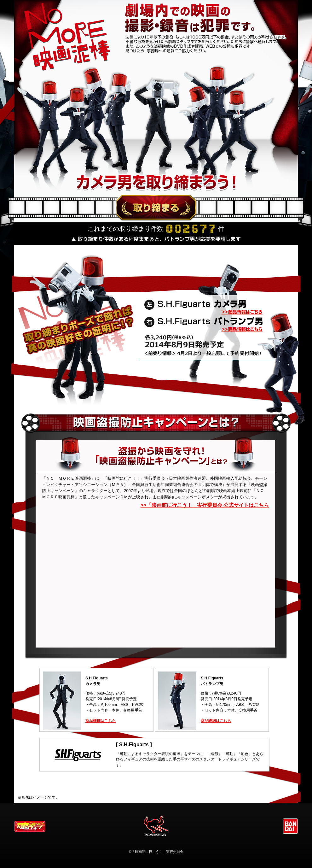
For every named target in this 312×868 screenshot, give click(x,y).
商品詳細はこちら (101, 721)
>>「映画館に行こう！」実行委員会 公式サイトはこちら (205, 505)
